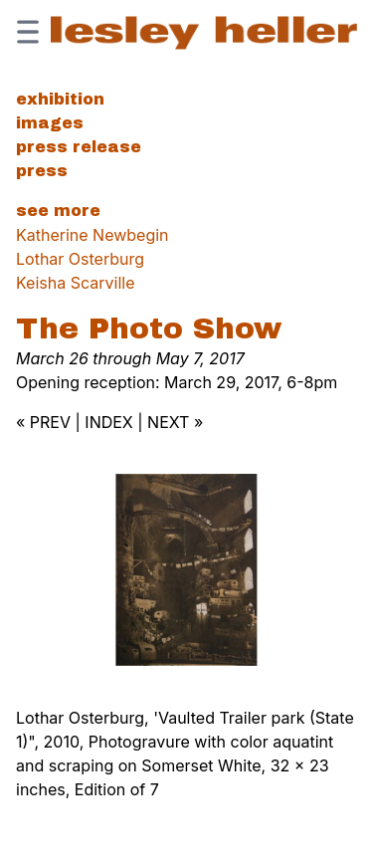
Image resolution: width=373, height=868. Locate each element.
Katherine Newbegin (93, 235)
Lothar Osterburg (80, 259)
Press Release (79, 147)
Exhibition (60, 99)
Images (50, 123)
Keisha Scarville (75, 283)
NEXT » (175, 422)
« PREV (43, 422)
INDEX (108, 422)
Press (42, 171)
